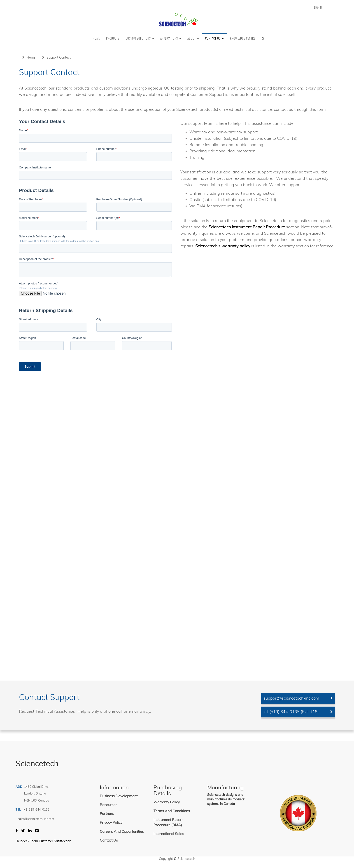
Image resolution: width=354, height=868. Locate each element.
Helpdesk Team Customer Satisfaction (43, 841)
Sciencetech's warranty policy (223, 246)
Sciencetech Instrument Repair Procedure (247, 227)
